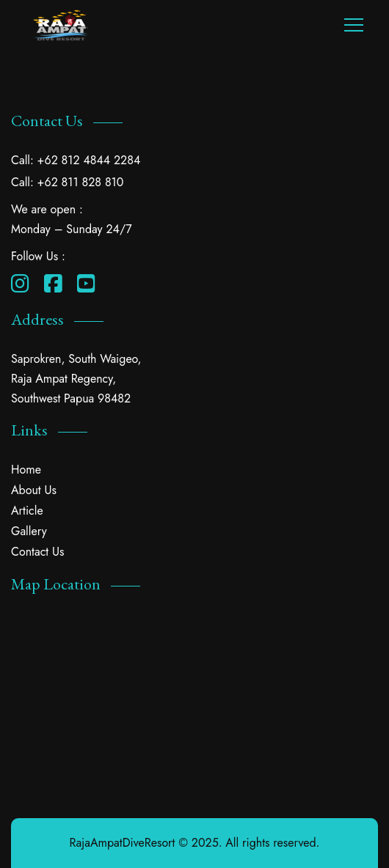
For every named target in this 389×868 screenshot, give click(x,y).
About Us (34, 490)
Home (26, 470)
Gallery (29, 531)
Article (27, 511)
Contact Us (37, 552)
